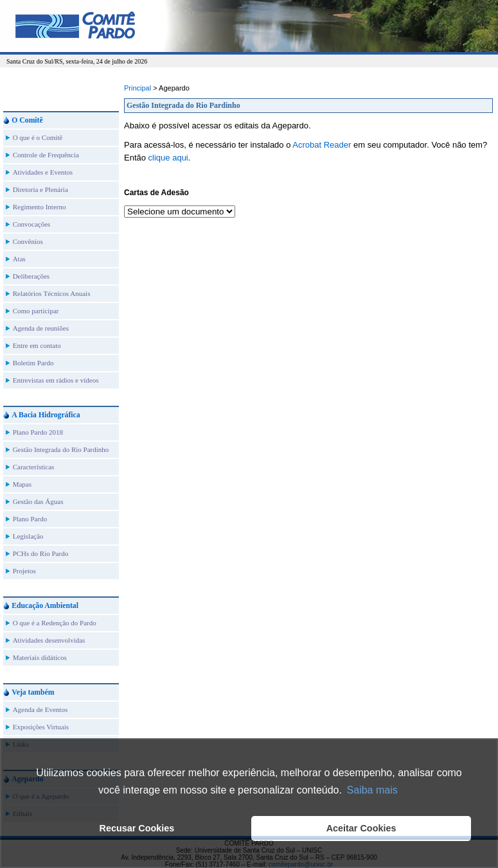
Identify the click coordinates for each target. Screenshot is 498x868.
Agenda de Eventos (40, 709)
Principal (138, 88)
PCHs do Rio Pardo (41, 553)
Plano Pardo (30, 519)
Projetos (24, 571)
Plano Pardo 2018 (38, 432)
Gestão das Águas (38, 501)
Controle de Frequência (46, 155)
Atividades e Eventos (43, 172)
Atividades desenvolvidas (49, 640)
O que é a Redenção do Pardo (55, 623)
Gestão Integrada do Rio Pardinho (61, 449)
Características (34, 467)
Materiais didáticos (40, 657)
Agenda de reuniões (41, 328)
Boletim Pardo (33, 363)
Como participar (36, 311)
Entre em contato (37, 345)
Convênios (28, 241)
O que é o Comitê (38, 137)
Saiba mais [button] (372, 790)
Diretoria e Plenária (40, 189)
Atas (19, 259)
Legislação (28, 536)
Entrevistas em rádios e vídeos (56, 380)
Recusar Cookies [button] (137, 828)
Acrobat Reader (322, 145)
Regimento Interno (40, 207)
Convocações (32, 224)
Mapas (22, 484)
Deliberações (31, 276)
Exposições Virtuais (41, 727)
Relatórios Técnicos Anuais (52, 293)
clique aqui (168, 158)
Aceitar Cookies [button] (361, 828)
